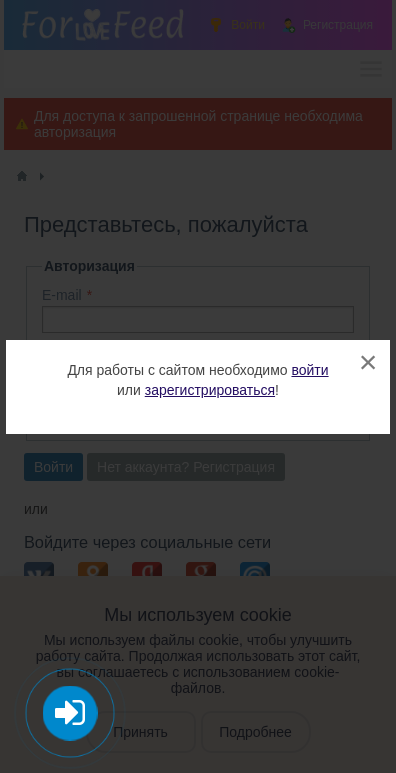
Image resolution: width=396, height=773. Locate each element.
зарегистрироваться (210, 390)
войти (309, 370)
